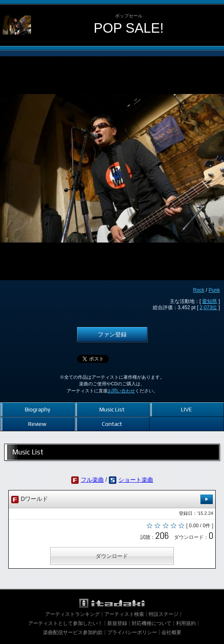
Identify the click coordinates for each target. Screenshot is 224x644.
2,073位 (208, 308)
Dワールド (112, 499)
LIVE (187, 409)
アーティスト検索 (124, 614)
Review (37, 424)
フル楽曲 (92, 480)
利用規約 (186, 623)
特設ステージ (164, 614)
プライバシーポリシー (132, 632)
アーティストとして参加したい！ (65, 623)
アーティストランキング (72, 614)
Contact (112, 424)
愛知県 (210, 301)
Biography (37, 409)
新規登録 (117, 623)
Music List (112, 409)
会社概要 (171, 632)
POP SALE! (129, 28)
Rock (199, 290)
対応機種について (152, 623)
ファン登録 (112, 334)
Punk (214, 290)
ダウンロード (112, 556)
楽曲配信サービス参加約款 (73, 632)
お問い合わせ (121, 391)
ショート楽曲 (136, 480)
